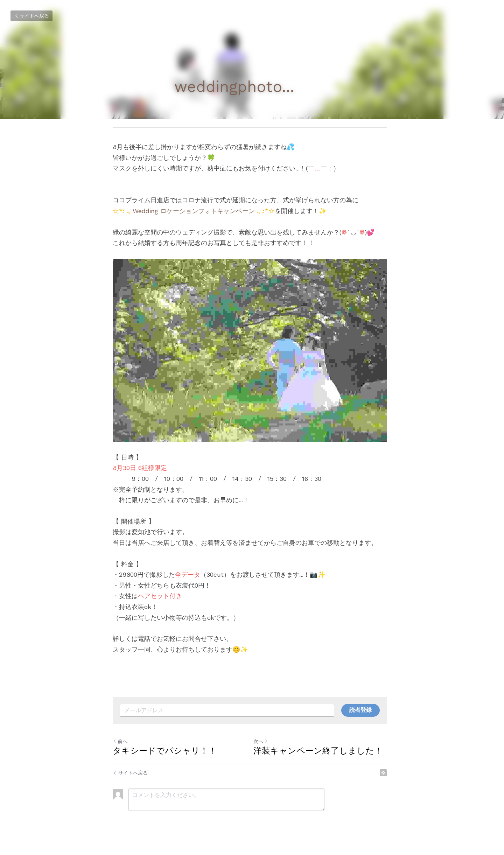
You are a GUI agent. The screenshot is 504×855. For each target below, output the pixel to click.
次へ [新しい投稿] (263, 744)
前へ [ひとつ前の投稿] (120, 744)
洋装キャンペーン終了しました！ (320, 754)
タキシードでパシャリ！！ (165, 754)
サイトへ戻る (31, 16)
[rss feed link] (388, 776)
